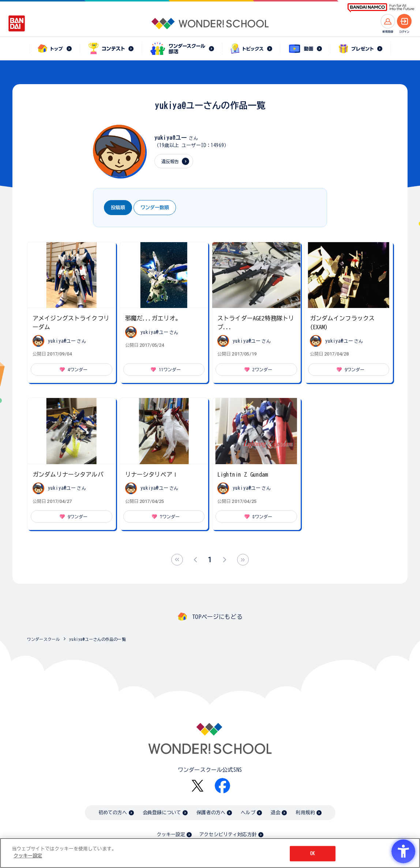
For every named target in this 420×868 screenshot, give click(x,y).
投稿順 (118, 208)
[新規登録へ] (388, 21)
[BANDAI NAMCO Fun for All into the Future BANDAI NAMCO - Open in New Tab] (381, 8)
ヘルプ (248, 813)
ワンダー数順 (155, 208)
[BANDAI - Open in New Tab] (17, 23)
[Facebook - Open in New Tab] (222, 786)
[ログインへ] (404, 21)
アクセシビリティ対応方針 (228, 835)
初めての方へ (113, 813)
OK (312, 854)
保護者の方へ (211, 813)
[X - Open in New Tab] (198, 786)
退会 (275, 813)
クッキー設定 (171, 835)
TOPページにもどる (217, 617)
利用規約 (305, 813)
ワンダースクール (43, 639)
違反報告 (170, 161)
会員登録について (162, 813)
